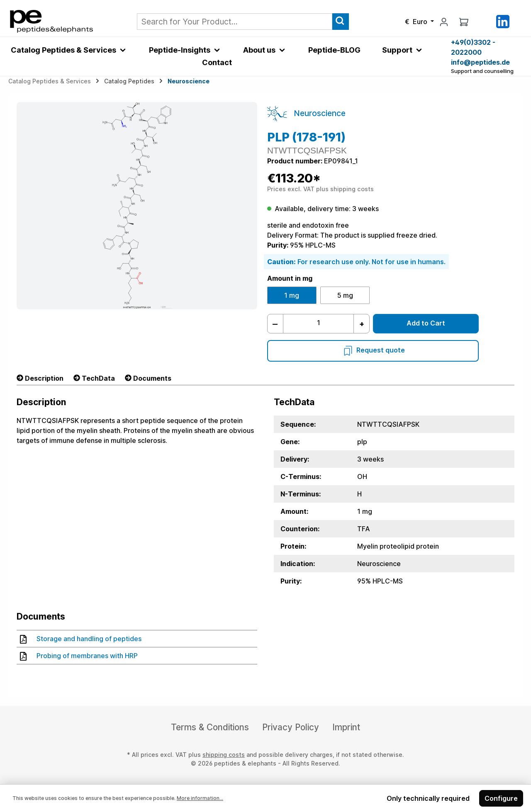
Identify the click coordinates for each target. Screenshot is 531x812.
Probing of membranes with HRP (79, 656)
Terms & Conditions (210, 727)
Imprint (346, 727)
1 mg (292, 295)
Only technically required (428, 798)
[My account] (444, 22)
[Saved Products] (483, 21)
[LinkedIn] (503, 21)
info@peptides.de (480, 62)
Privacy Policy (291, 727)
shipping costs (224, 755)
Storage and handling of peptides (81, 639)
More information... (200, 798)
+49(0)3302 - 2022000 (473, 47)
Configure (501, 798)
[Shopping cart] (464, 22)
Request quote (373, 350)
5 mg (345, 295)
